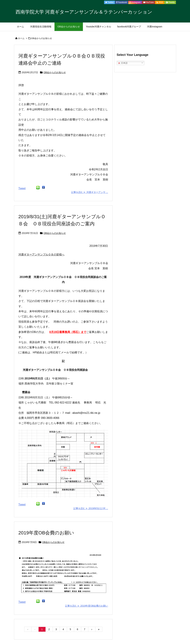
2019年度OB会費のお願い (46, 533)
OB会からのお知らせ (55, 72)
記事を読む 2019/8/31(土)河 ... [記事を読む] (91, 508)
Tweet (22, 188)
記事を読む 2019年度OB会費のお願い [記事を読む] (87, 606)
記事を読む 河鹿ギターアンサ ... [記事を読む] (90, 192)
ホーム (21, 38)
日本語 (123, 63)
